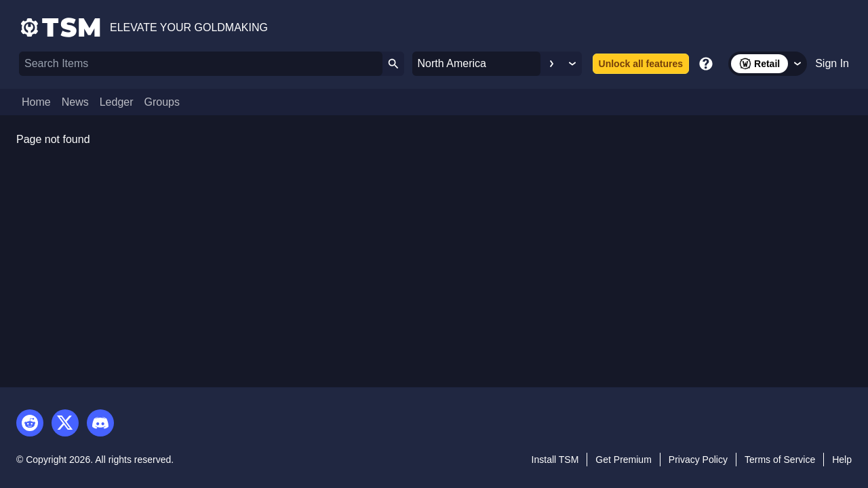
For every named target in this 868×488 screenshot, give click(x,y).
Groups (162, 102)
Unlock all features (641, 64)
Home (36, 102)
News (75, 102)
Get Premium (623, 460)
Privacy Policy (698, 460)
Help (842, 460)
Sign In (832, 63)
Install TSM (555, 460)
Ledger (117, 102)
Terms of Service (780, 460)
